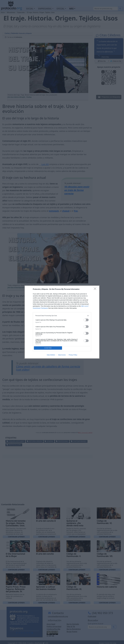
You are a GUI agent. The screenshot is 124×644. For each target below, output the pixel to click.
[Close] (96, 289)
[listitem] (62, 316)
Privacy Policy (73, 355)
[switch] (86, 320)
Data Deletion (51, 355)
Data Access (62, 355)
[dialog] (62, 322)
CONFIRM (48, 348)
